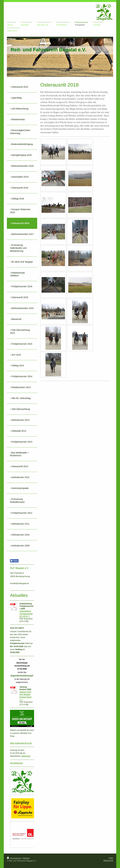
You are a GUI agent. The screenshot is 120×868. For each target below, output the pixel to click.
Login (111, 858)
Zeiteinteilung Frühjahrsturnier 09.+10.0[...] (26, 614)
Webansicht (108, 861)
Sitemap (26, 858)
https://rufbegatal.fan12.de (21, 743)
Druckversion (14, 858)
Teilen (14, 561)
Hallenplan (26, 756)
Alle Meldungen (16, 763)
